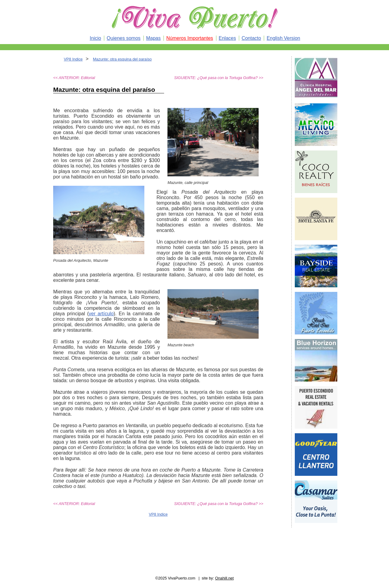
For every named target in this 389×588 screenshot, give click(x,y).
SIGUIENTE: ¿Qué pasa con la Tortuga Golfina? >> (219, 78)
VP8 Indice (73, 59)
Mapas (153, 38)
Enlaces (227, 38)
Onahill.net (224, 578)
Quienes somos (124, 38)
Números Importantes (190, 38)
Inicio (95, 38)
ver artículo (101, 314)
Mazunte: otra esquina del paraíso (122, 59)
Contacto (251, 38)
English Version (283, 38)
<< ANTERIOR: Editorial (74, 78)
